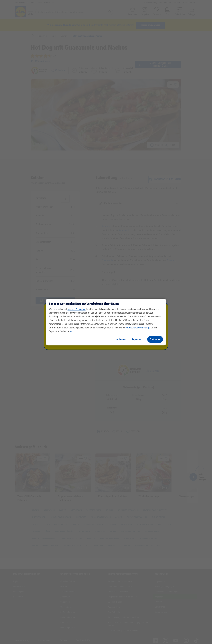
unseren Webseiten (77, 309)
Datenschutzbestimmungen (138, 328)
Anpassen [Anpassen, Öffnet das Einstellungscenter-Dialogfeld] (136, 339)
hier (71, 331)
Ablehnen (121, 339)
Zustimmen (155, 339)
